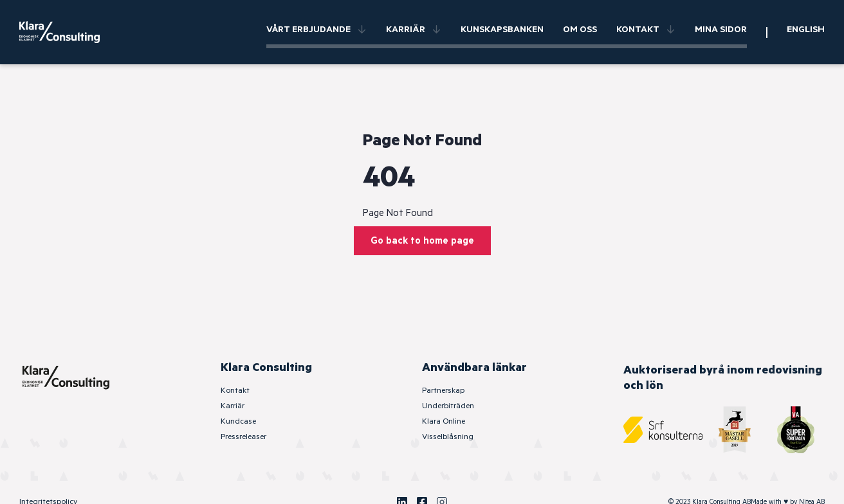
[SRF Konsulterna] (663, 430)
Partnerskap (443, 391)
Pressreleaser (243, 437)
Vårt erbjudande (316, 30)
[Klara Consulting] (68, 32)
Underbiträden (448, 406)
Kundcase (238, 421)
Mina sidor (721, 30)
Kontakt (646, 30)
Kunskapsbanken (502, 30)
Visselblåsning (448, 437)
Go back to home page (422, 241)
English (806, 30)
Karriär (414, 30)
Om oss (580, 30)
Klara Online (444, 421)
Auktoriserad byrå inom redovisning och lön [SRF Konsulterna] (723, 378)
